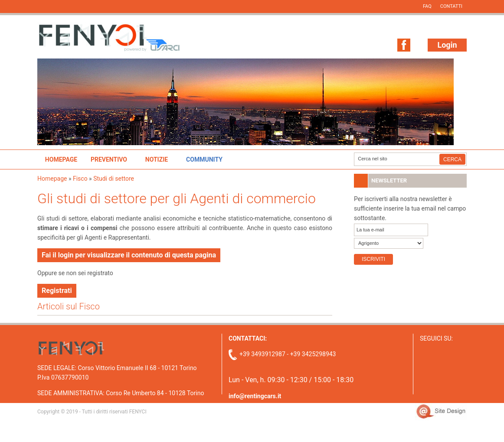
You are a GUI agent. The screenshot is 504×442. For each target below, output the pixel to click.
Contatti (451, 6)
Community (204, 159)
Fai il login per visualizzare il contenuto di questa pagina (129, 255)
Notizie (157, 159)
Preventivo (109, 159)
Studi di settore (114, 179)
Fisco (80, 179)
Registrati (57, 291)
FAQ (427, 6)
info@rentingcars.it (255, 396)
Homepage (61, 159)
